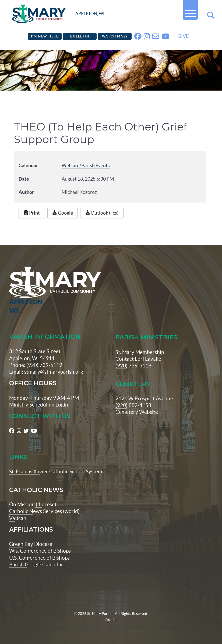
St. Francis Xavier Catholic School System (56, 471)
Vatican (18, 518)
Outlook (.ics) (102, 213)
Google (63, 213)
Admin (111, 619)
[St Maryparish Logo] (26, 291)
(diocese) (45, 504)
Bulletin (80, 36)
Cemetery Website (137, 412)
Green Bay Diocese (31, 544)
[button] (190, 11)
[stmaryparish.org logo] (58, 14)
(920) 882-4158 (133, 405)
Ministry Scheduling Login (39, 405)
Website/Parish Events (86, 166)
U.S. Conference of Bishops (39, 558)
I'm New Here (45, 36)
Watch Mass (115, 36)
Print (32, 213)
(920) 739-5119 (133, 366)
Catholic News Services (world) (44, 511)
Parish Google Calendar (36, 564)
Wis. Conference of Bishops (40, 551)
